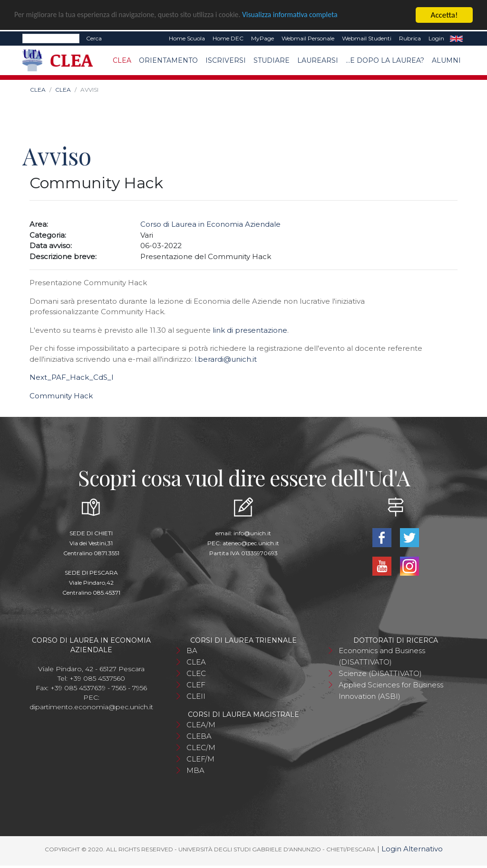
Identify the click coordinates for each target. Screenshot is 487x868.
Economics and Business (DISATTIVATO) (382, 656)
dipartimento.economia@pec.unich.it (91, 707)
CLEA (122, 60)
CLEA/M (201, 725)
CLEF (196, 685)
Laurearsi (318, 60)
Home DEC (228, 38)
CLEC (196, 673)
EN (456, 39)
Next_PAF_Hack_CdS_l (71, 377)
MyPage (263, 38)
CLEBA (199, 736)
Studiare (272, 60)
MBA (195, 770)
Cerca (94, 38)
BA (192, 651)
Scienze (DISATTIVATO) (380, 673)
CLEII (196, 696)
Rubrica (410, 38)
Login (436, 38)
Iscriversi (226, 60)
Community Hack (61, 396)
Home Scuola (187, 38)
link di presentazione (250, 330)
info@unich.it (252, 533)
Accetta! (444, 15)
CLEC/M (201, 747)
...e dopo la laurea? (385, 60)
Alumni (446, 60)
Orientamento (168, 60)
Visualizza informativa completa (313, 15)
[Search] (51, 39)
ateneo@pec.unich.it (251, 543)
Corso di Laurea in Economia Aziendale (210, 224)
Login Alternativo (412, 849)
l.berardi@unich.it (226, 359)
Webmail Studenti (367, 38)
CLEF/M (200, 759)
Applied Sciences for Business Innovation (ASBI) (391, 690)
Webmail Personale (308, 38)
